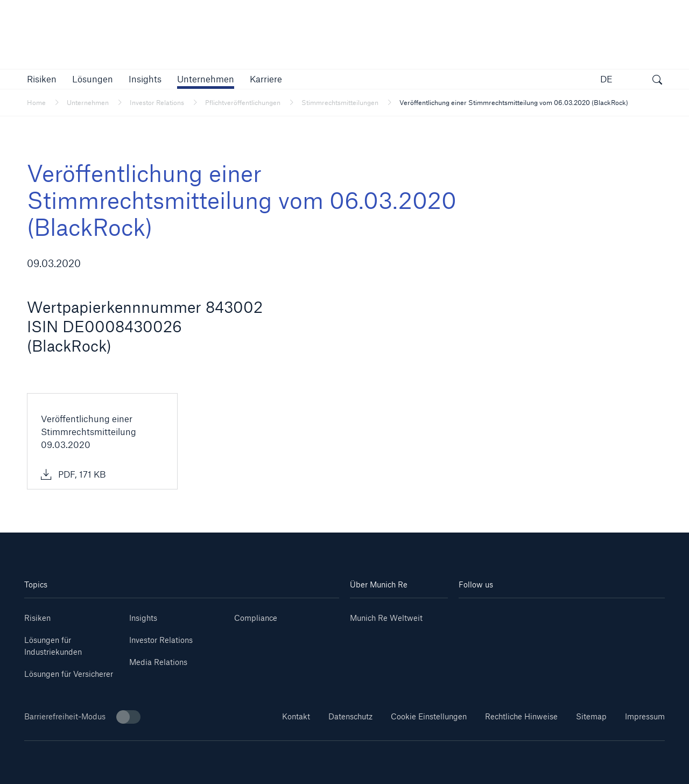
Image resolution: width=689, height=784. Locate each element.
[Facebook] (579, 614)
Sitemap (591, 716)
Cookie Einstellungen (429, 716)
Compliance (256, 618)
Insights (143, 618)
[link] (145, 79)
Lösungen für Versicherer (69, 674)
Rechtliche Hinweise (521, 716)
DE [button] (606, 79)
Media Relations (158, 662)
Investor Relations (161, 640)
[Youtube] (510, 614)
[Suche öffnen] (657, 81)
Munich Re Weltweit (386, 618)
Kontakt (296, 716)
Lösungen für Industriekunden (53, 646)
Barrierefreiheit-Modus (82, 717)
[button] (42, 79)
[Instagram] (544, 614)
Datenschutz (350, 716)
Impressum (645, 716)
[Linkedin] (476, 614)
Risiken (37, 618)
